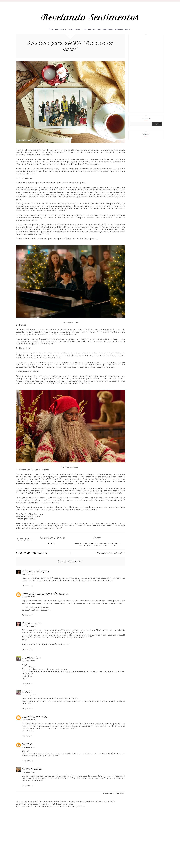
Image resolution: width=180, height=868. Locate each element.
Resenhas (106, 550)
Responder (27, 589)
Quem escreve (55, 32)
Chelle (27, 696)
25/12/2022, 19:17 (28, 665)
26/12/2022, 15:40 (28, 724)
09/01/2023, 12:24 (28, 776)
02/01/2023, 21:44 (28, 751)
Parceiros (125, 32)
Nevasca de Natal (94, 550)
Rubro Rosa (31, 627)
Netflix (83, 550)
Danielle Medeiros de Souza (45, 598)
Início (43, 32)
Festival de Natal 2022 (99, 548)
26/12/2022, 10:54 (28, 699)
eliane (27, 748)
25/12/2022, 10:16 (28, 601)
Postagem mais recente (31, 557)
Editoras (93, 32)
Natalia (117, 548)
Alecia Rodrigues (36, 575)
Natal (111, 548)
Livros (67, 32)
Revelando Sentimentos (90, 19)
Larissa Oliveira (35, 721)
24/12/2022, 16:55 (28, 578)
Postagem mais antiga (110, 557)
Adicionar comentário (114, 797)
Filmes (75, 32)
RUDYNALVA (31, 661)
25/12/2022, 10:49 (28, 630)
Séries (84, 32)
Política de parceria (109, 32)
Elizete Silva (32, 773)
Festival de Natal (82, 548)
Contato (135, 32)
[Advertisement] (146, 77)
